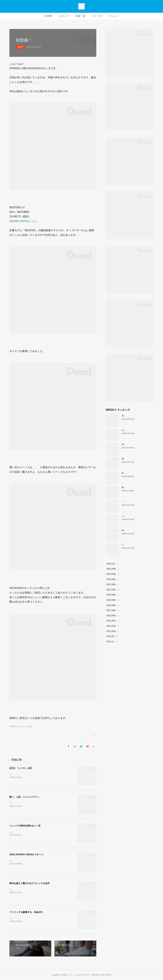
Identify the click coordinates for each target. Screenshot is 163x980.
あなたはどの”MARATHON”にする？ (137, 430)
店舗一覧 (80, 16)
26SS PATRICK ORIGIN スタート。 (27, 854)
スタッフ (64, 16)
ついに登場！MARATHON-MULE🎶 (137, 516)
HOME (48, 16)
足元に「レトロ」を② (21, 768)
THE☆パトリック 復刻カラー (135, 545)
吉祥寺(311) (14, 726)
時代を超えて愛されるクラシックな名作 (29, 883)
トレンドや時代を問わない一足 (25, 826)
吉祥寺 (20, 47)
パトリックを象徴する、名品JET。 (27, 912)
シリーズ (97, 16)
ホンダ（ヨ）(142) (26, 726)
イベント (113, 16)
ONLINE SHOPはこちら (23, 221)
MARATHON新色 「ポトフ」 (135, 473)
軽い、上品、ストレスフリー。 (25, 797)
